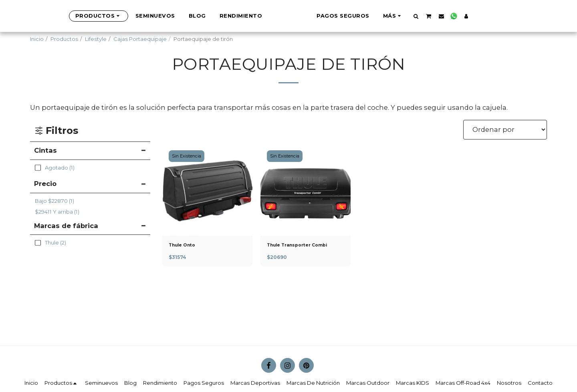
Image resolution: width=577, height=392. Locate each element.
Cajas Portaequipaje (140, 39)
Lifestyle (96, 39)
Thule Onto (185, 246)
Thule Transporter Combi (304, 246)
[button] (444, 16)
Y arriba (57, 212)
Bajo (54, 201)
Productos (64, 39)
